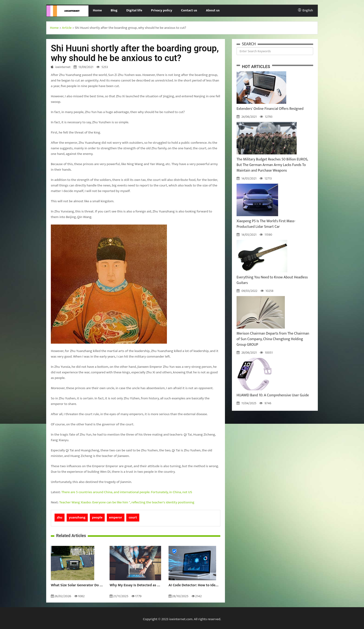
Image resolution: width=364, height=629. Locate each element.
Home (97, 10)
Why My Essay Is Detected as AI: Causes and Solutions (135, 585)
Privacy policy (162, 10)
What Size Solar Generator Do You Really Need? (77, 585)
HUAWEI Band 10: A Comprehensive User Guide (273, 395)
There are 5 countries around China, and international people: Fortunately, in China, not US (127, 492)
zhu (60, 517)
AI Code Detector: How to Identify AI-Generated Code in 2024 (194, 585)
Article (67, 28)
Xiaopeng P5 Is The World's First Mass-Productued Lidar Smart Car (266, 224)
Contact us (189, 10)
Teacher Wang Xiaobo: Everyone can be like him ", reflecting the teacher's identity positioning (127, 502)
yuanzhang (77, 517)
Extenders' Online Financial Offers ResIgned (270, 109)
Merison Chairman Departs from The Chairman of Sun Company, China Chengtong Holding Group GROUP (273, 339)
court (133, 517)
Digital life (134, 10)
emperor (116, 517)
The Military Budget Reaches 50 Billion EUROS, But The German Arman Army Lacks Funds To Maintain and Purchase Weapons (272, 165)
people (97, 517)
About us (213, 10)
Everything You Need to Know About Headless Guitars (272, 280)
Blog (114, 10)
